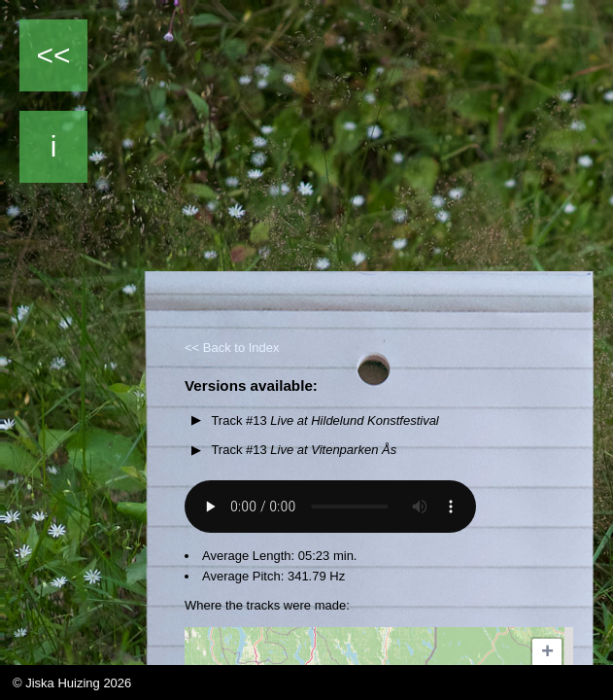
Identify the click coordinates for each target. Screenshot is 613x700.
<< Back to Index (232, 348)
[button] (547, 653)
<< (53, 55)
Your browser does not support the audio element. (330, 507)
